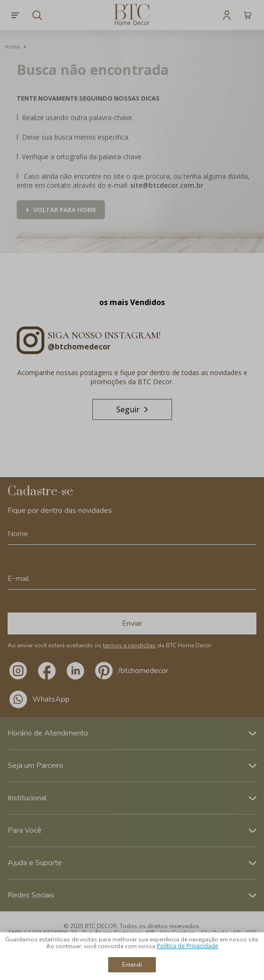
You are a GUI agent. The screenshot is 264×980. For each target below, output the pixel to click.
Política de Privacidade (188, 946)
